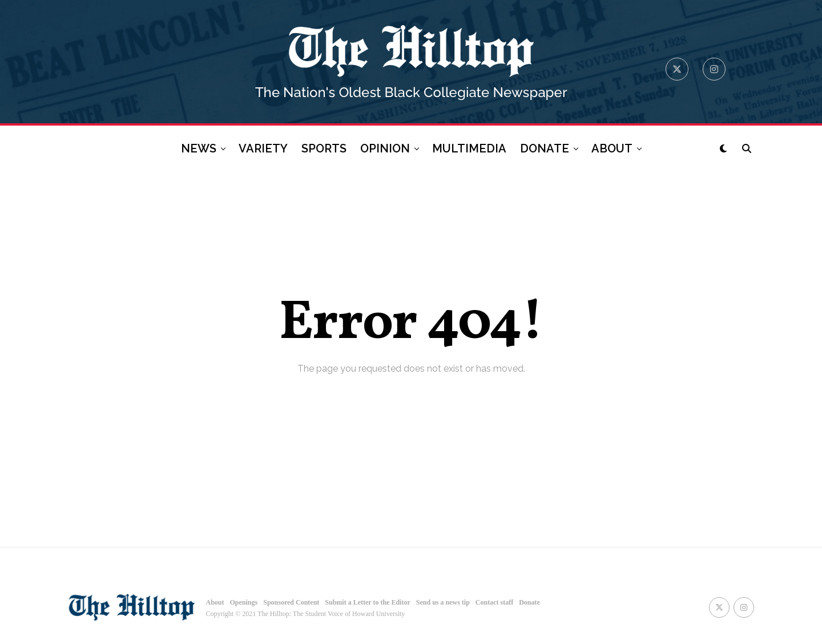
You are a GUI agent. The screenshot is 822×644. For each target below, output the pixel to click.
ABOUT (612, 148)
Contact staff (494, 602)
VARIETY (263, 148)
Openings (244, 602)
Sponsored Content (291, 602)
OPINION (385, 148)
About (215, 602)
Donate (529, 602)
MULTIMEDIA (469, 148)
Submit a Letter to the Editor (367, 602)
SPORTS (324, 148)
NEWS (199, 148)
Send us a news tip (443, 602)
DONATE (545, 148)
